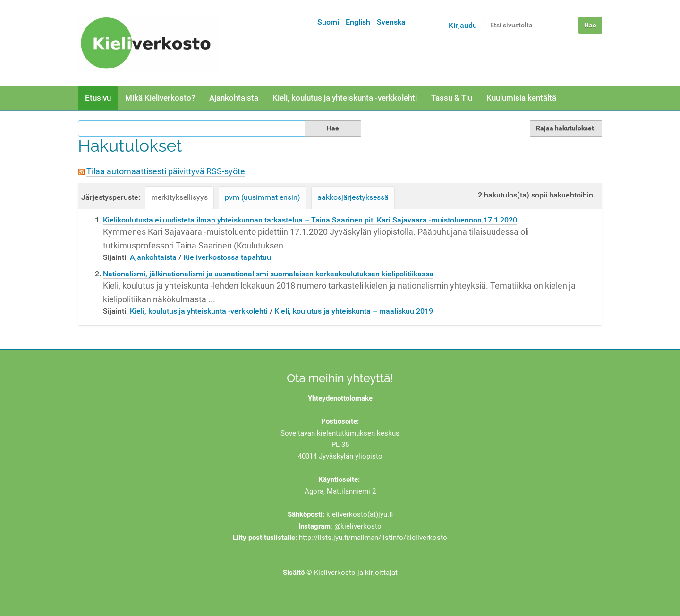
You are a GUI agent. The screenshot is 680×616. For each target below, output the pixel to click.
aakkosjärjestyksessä (353, 197)
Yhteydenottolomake (340, 398)
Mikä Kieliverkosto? (160, 98)
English (358, 22)
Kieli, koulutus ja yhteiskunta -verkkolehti (345, 98)
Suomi (328, 22)
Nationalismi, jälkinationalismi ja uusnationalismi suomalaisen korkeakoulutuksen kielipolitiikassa (268, 274)
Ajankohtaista (234, 98)
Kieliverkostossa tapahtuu (227, 257)
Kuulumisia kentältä (521, 98)
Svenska (391, 22)
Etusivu (98, 98)
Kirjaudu (463, 25)
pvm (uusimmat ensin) (263, 197)
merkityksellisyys (179, 197)
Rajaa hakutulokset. (566, 128)
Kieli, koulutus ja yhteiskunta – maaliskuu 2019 (354, 311)
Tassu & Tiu (452, 98)
